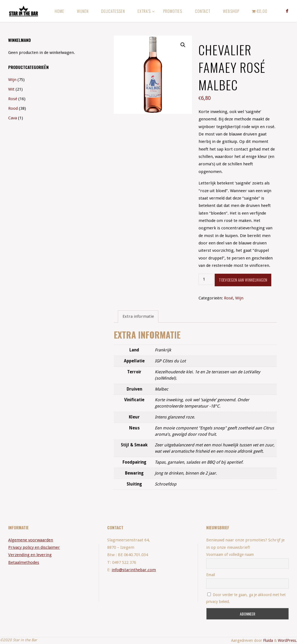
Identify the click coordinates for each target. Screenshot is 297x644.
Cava (13, 118)
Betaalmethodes (24, 562)
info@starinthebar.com (134, 570)
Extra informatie (138, 316)
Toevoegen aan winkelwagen (243, 280)
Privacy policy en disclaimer (34, 547)
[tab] (138, 317)
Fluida (267, 640)
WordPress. (287, 640)
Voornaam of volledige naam (230, 555)
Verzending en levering (30, 555)
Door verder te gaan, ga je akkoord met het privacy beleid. (246, 598)
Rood (13, 108)
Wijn (239, 298)
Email (211, 575)
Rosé (228, 298)
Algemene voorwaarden (31, 540)
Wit (11, 89)
